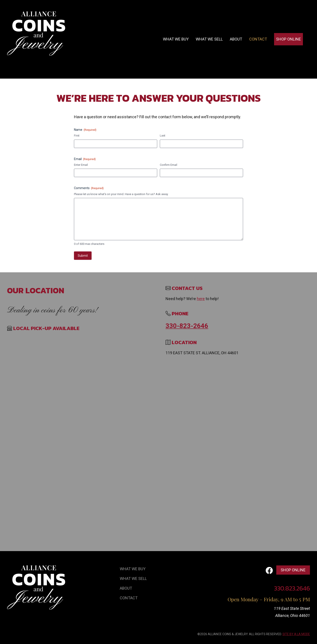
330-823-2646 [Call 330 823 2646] (187, 326)
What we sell (209, 39)
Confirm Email (169, 165)
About (236, 39)
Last (163, 136)
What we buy (176, 39)
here (201, 299)
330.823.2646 (292, 588)
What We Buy (133, 569)
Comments (89, 188)
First (77, 136)
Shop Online (288, 39)
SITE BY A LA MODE (296, 634)
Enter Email (81, 165)
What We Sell (133, 578)
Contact (258, 39)
